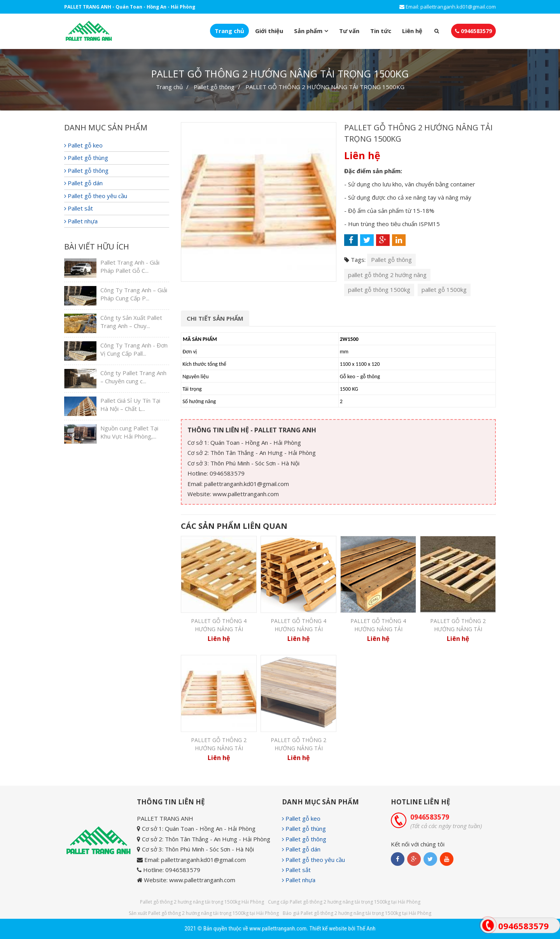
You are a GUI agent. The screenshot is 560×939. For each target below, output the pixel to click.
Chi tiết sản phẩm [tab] (215, 318)
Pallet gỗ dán (83, 183)
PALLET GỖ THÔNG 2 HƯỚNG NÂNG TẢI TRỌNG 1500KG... (219, 748)
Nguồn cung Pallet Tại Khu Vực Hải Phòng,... (129, 432)
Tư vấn (349, 31)
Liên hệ (412, 31)
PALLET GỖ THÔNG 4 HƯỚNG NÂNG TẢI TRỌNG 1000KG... (219, 629)
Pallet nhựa (81, 221)
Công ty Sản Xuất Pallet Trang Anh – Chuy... (131, 322)
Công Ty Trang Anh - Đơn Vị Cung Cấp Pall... (134, 349)
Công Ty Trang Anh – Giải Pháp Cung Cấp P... (134, 294)
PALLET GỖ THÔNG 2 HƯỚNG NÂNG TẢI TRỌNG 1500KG (325, 87)
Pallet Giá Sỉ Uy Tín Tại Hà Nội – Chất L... (130, 405)
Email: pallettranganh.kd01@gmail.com (448, 7)
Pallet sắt (79, 208)
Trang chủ (229, 31)
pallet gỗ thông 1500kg (379, 290)
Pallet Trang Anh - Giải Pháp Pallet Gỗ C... (130, 266)
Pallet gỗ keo (83, 145)
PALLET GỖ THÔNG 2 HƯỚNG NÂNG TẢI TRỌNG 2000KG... (298, 748)
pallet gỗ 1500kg (444, 290)
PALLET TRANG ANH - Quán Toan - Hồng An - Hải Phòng (130, 7)
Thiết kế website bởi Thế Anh (342, 928)
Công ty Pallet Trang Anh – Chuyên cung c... (133, 377)
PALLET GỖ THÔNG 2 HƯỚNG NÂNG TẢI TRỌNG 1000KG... (458, 629)
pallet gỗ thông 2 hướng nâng (387, 275)
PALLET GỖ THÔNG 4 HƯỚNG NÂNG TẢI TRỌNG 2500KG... (378, 629)
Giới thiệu (269, 31)
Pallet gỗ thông (214, 87)
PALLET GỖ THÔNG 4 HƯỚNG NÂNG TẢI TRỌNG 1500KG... (298, 629)
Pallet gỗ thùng (86, 158)
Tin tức (381, 31)
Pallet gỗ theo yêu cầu (96, 196)
